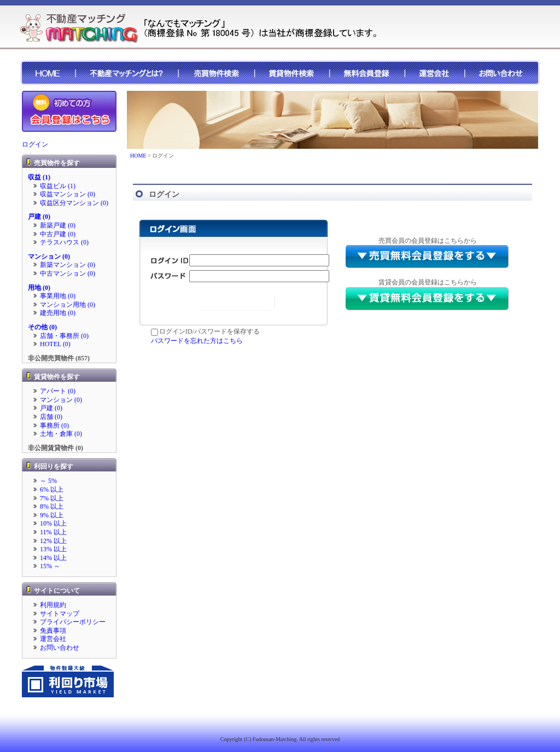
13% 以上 (53, 549)
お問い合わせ (60, 648)
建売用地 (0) (58, 313)
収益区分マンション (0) (74, 203)
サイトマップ (60, 614)
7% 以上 (52, 498)
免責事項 (53, 631)
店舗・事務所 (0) (64, 336)
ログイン (35, 144)
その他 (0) (42, 327)
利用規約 (53, 605)
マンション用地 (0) (68, 305)
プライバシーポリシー (73, 622)
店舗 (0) (51, 417)
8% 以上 (52, 506)
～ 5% (48, 481)
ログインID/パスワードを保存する (205, 331)
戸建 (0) (39, 217)
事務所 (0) (54, 425)
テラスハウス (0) (64, 242)
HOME (138, 156)
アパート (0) (58, 391)
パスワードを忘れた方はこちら (197, 341)
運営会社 (53, 639)
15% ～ (50, 566)
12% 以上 (53, 541)
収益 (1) (39, 177)
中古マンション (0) (68, 273)
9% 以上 (52, 515)
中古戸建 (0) (58, 234)
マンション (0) (49, 257)
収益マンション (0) (68, 194)
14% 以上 (53, 558)
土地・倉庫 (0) (61, 434)
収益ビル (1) (58, 186)
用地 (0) (39, 288)
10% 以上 (53, 523)
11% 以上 (53, 532)
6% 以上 (52, 489)
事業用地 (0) (58, 296)
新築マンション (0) (68, 265)
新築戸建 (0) (58, 225)
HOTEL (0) (55, 344)
